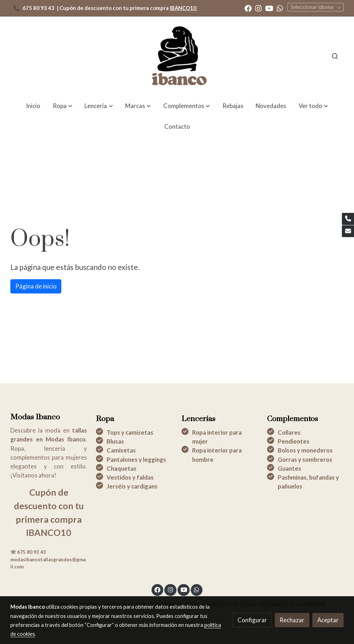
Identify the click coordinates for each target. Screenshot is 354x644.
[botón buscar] (335, 56)
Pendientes (294, 441)
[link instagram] (258, 8)
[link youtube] (269, 8)
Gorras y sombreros (305, 459)
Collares (289, 432)
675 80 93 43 (39, 8)
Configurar (252, 620)
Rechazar (292, 620)
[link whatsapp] (280, 8)
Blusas (115, 441)
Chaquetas (122, 468)
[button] (313, 106)
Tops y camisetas (130, 432)
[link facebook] (248, 8)
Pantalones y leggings (136, 459)
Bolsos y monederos (305, 450)
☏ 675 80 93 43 (28, 552)
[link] (177, 56)
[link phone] (348, 219)
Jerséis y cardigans (132, 486)
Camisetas (121, 450)
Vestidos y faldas (130, 477)
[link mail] (348, 231)
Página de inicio (36, 286)
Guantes (289, 468)
